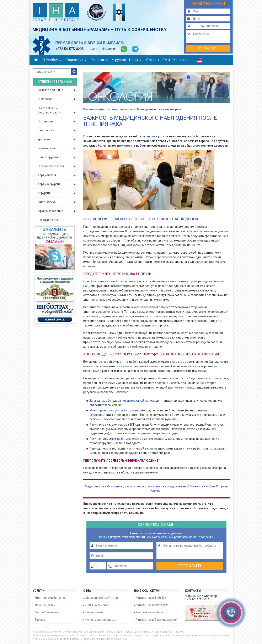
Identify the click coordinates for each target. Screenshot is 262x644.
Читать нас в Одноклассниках (157, 620)
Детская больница (50, 90)
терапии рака (147, 136)
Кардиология (47, 175)
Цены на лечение (97, 605)
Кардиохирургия (49, 184)
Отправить (208, 48)
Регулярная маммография (108, 439)
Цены (135, 60)
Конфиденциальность (101, 620)
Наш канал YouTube (150, 612)
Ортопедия (45, 121)
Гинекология (46, 148)
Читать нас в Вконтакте (152, 605)
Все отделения (48, 220)
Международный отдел (102, 598)
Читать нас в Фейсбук (151, 598)
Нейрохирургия (48, 157)
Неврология (46, 130)
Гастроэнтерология (51, 166)
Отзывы (153, 60)
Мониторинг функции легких (109, 410)
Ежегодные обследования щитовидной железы (122, 401)
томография (217, 448)
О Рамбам (52, 60)
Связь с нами (94, 612)
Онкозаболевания (47, 612)
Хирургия (119, 60)
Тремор (40, 620)
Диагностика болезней (51, 598)
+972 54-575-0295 (70, 49)
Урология (44, 139)
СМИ (166, 60)
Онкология (100, 60)
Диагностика (47, 202)
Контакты (183, 60)
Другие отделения (50, 211)
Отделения (76, 60)
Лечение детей (45, 605)
